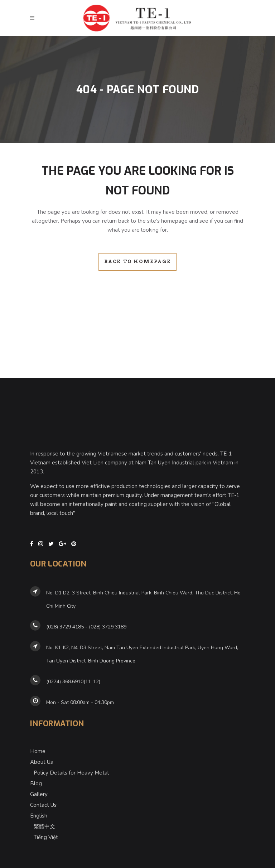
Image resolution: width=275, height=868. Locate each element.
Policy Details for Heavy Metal (71, 769)
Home (38, 748)
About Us (42, 758)
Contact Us (43, 801)
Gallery (39, 791)
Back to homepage (137, 262)
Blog (36, 780)
